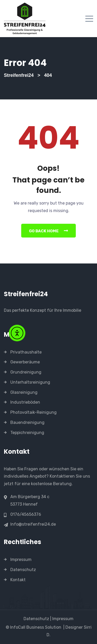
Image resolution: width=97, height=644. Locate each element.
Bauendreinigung (27, 422)
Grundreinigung (26, 372)
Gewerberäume (25, 362)
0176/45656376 (26, 514)
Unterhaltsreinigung (30, 382)
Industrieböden (25, 402)
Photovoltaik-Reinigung (33, 412)
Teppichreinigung (27, 433)
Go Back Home (48, 231)
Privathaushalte (26, 352)
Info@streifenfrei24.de (33, 524)
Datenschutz (23, 570)
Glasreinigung (24, 392)
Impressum (21, 560)
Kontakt (18, 580)
